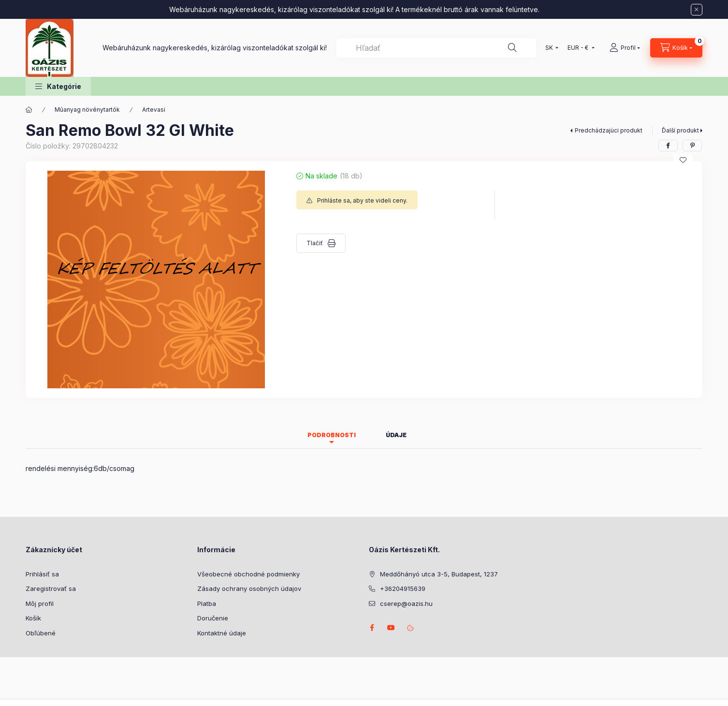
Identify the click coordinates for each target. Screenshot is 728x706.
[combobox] (436, 48)
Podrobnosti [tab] (332, 435)
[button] (58, 86)
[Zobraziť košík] (676, 48)
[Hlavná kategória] (29, 110)
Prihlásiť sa (42, 574)
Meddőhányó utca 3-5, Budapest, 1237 (439, 574)
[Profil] (625, 48)
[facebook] (668, 146)
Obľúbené (41, 633)
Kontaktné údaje (222, 633)
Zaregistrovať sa (51, 588)
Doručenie (213, 618)
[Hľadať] (512, 48)
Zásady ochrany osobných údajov (249, 588)
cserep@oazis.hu (406, 603)
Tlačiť (315, 243)
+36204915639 (403, 588)
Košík (33, 618)
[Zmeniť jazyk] (550, 48)
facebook (372, 628)
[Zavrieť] (697, 10)
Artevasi (154, 110)
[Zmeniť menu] (579, 48)
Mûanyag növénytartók (87, 110)
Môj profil (40, 603)
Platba (207, 603)
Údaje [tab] (396, 435)
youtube (391, 628)
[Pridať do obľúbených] (683, 160)
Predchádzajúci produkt (609, 130)
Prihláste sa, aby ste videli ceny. (362, 200)
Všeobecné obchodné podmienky (248, 574)
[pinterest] (692, 146)
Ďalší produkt (680, 130)
